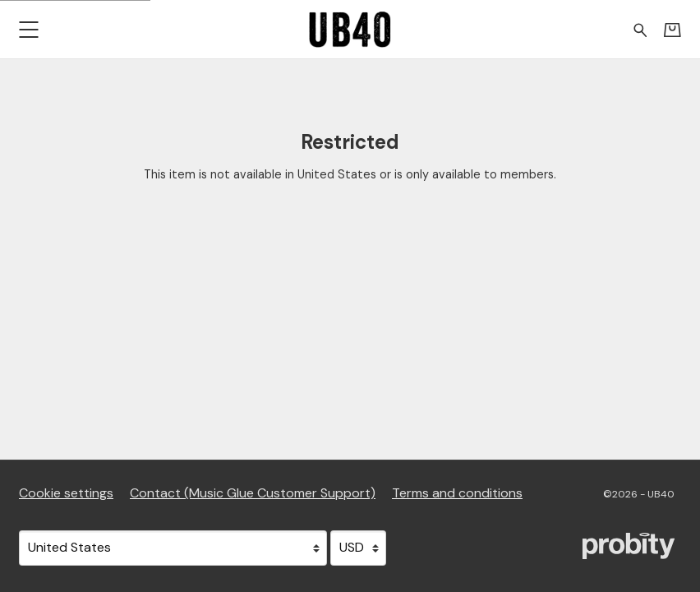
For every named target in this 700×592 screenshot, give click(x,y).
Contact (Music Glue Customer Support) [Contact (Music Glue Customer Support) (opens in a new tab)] (253, 493)
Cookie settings (66, 493)
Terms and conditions (457, 493)
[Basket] (672, 30)
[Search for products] (640, 29)
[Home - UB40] (350, 29)
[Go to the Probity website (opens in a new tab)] (629, 546)
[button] (28, 29)
